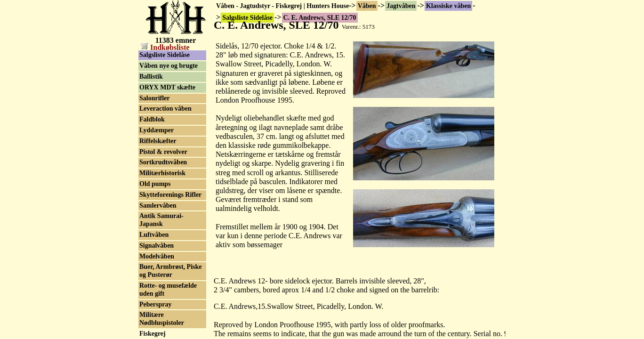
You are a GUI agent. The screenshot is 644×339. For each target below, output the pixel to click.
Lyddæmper (157, 130)
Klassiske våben (448, 6)
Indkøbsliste (165, 47)
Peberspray (155, 304)
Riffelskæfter (158, 141)
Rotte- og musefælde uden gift (168, 290)
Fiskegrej (153, 334)
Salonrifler (155, 98)
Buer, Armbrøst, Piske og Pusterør (170, 271)
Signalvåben (157, 246)
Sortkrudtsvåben (163, 162)
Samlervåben (158, 206)
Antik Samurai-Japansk (161, 220)
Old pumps (155, 184)
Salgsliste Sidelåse (165, 55)
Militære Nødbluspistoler (162, 319)
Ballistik (151, 77)
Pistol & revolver (163, 152)
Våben (367, 6)
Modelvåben (157, 256)
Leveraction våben (165, 109)
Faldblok (152, 119)
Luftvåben (154, 235)
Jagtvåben (401, 6)
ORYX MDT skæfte (167, 87)
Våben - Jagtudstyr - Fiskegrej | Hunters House (282, 6)
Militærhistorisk (162, 173)
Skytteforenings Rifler (170, 195)
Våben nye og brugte (169, 66)
